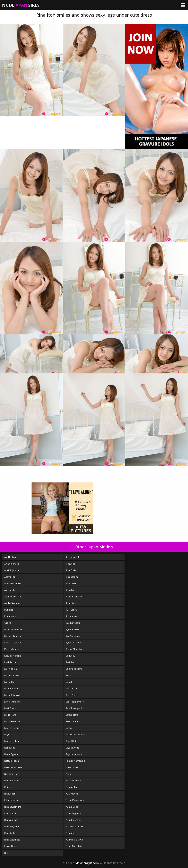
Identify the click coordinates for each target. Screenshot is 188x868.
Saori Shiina (72, 695)
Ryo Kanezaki (73, 629)
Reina (7, 787)
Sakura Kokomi (74, 669)
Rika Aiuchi (10, 794)
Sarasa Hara (72, 715)
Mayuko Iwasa (12, 688)
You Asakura (72, 787)
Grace (8, 623)
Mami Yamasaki (13, 675)
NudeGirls (21, 5)
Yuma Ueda (72, 807)
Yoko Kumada (73, 780)
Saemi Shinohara (75, 649)
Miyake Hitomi (12, 728)
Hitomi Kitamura (13, 629)
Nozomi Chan (12, 774)
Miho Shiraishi (12, 702)
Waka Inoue (72, 767)
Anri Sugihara (12, 570)
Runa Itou (71, 603)
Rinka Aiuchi (11, 846)
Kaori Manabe (12, 649)
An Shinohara (12, 564)
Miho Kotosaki (12, 695)
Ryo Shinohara (73, 636)
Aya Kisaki (10, 590)
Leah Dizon (10, 662)
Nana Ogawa (11, 754)
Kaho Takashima (13, 636)
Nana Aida (10, 748)
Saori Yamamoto (75, 702)
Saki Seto (70, 662)
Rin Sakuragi (11, 820)
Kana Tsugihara (13, 642)
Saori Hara (71, 688)
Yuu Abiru (71, 833)
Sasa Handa (72, 721)
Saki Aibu (70, 656)
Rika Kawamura (13, 807)
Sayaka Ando (72, 748)
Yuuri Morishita (74, 846)
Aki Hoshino (11, 557)
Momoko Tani (12, 741)
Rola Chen (71, 583)
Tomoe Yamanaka (75, 761)
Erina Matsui (11, 616)
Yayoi (69, 774)
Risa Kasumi (72, 577)
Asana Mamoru (12, 583)
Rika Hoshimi (11, 800)
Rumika (70, 590)
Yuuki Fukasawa (74, 840)
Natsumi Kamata (13, 767)
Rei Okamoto (11, 780)
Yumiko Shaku (73, 820)
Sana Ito (70, 682)
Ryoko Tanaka (73, 642)
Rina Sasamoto (12, 840)
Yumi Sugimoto (74, 813)
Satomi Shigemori (75, 734)
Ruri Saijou (71, 610)
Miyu (7, 734)
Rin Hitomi (10, 813)
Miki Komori (11, 708)
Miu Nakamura (12, 721)
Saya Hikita (71, 741)
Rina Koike (10, 833)
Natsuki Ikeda (12, 761)
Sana (68, 675)
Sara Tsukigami (74, 708)
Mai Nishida (11, 669)
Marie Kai (9, 682)
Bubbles (9, 610)
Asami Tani (10, 577)
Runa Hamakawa (75, 596)
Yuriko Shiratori (74, 826)
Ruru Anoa (71, 616)
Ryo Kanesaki (73, 623)
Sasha (69, 728)
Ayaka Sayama (12, 603)
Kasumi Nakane (13, 656)
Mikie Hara (10, 715)
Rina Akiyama (12, 826)
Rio (6, 853)
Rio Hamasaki (73, 557)
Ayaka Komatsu (13, 596)
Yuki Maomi (72, 794)
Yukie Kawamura (75, 800)
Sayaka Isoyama (74, 754)
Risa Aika (70, 564)
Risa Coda (71, 570)
